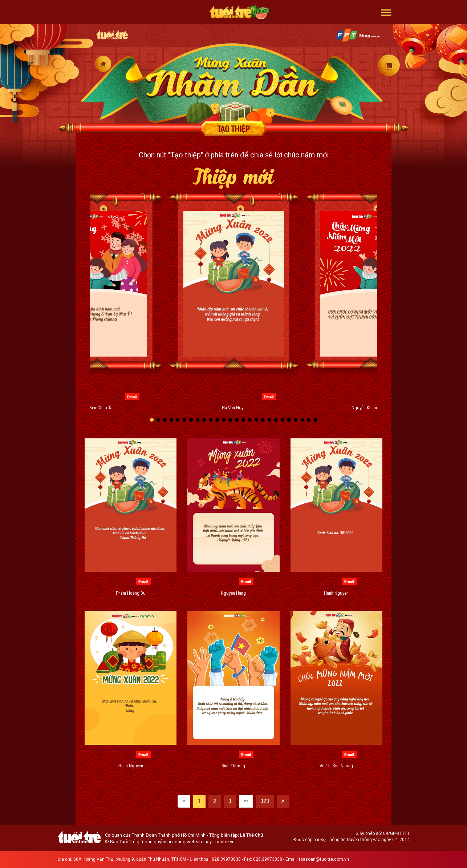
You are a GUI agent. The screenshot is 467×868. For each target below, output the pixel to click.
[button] (386, 12)
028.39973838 (226, 859)
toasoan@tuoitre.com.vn (324, 859)
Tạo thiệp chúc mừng (233, 129)
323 (265, 801)
